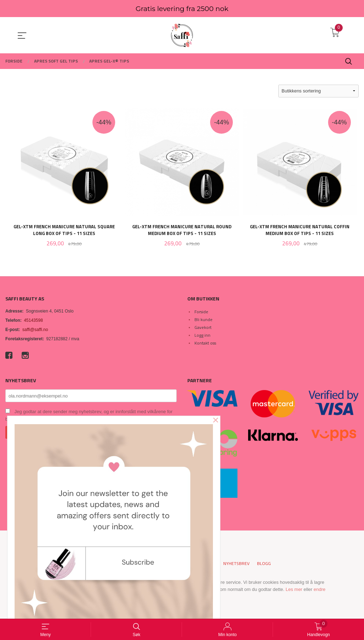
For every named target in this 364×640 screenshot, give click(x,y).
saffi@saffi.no (35, 330)
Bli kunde (204, 320)
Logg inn (202, 335)
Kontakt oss (205, 343)
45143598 (33, 321)
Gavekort (203, 328)
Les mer (294, 590)
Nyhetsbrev (236, 564)
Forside (201, 312)
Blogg (264, 564)
